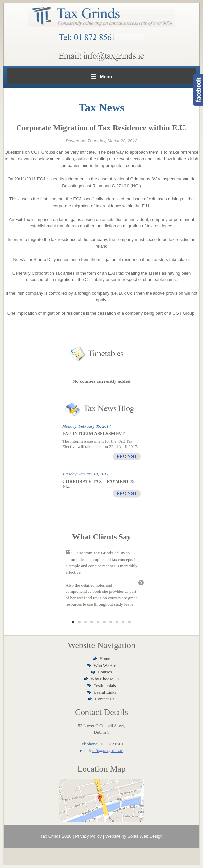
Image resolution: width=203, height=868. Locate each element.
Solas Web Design (145, 836)
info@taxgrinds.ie (108, 751)
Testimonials (105, 685)
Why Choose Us (105, 679)
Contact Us (105, 699)
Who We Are (105, 665)
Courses (105, 672)
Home (105, 658)
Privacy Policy (88, 836)
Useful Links (105, 692)
